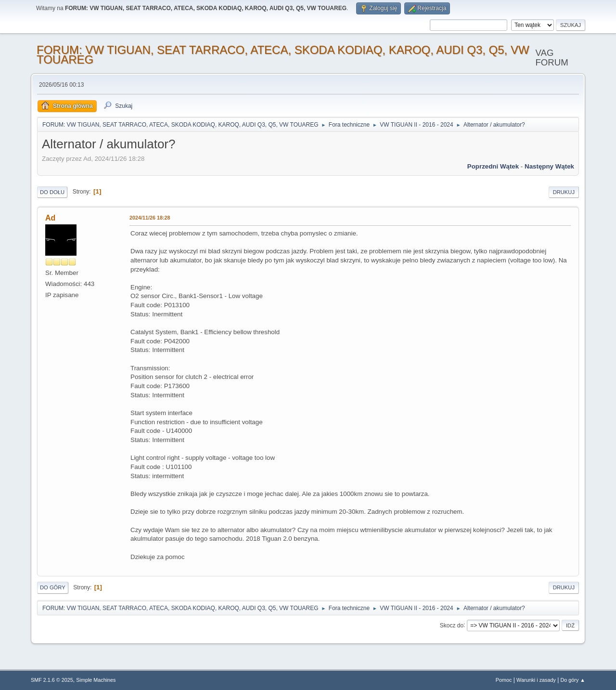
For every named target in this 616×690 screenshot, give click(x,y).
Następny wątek (549, 166)
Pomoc (504, 680)
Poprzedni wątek (493, 166)
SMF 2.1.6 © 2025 (52, 680)
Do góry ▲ (573, 680)
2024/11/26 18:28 (150, 218)
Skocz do (452, 625)
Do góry (53, 587)
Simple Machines (96, 680)
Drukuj (564, 192)
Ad (50, 218)
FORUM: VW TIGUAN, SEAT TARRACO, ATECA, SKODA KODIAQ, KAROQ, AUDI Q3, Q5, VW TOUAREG (283, 55)
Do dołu (52, 192)
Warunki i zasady (536, 680)
